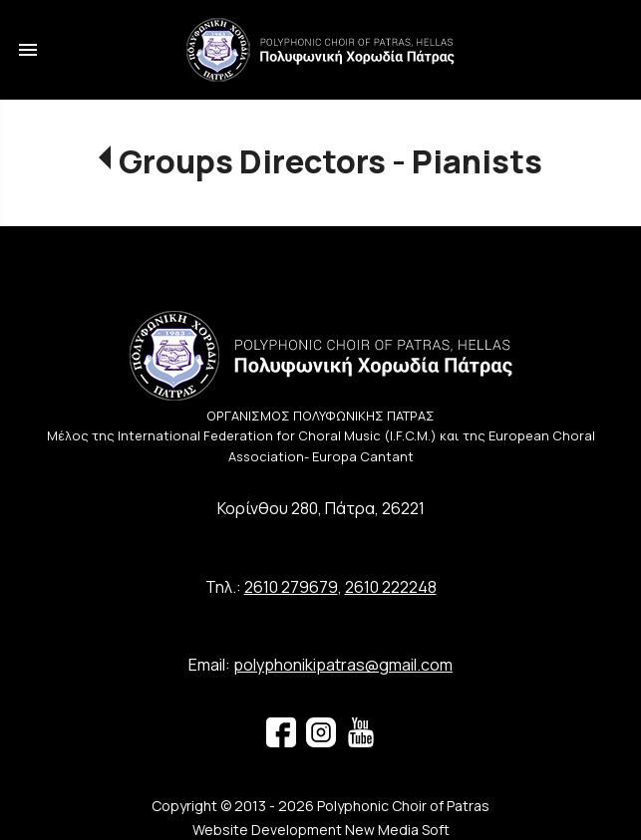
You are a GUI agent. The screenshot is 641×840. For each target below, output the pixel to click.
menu (28, 50)
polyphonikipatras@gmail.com (343, 665)
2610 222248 (391, 587)
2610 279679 (291, 587)
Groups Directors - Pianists (330, 161)
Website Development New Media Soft (321, 830)
